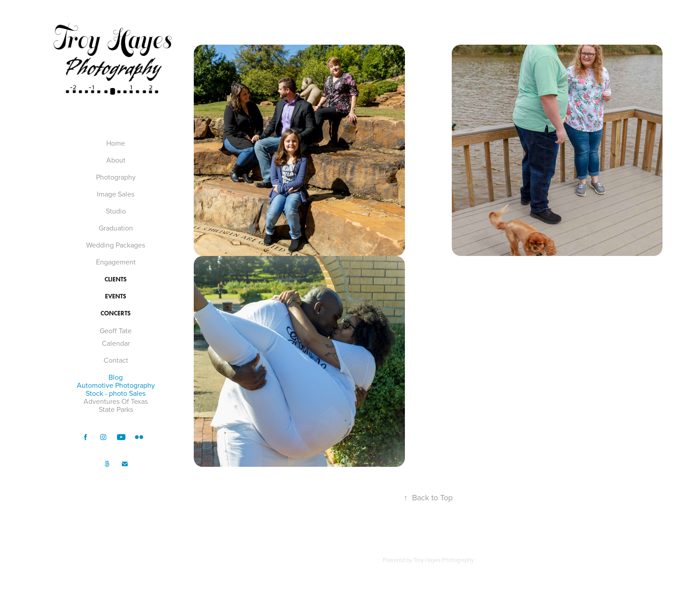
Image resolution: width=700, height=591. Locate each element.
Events (116, 296)
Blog (116, 377)
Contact (116, 360)
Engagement (116, 262)
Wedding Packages (116, 245)
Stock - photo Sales (116, 393)
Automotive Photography (116, 385)
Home (116, 143)
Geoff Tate (116, 331)
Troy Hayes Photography (444, 560)
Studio (116, 211)
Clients (116, 279)
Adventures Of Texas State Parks (116, 405)
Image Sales (116, 194)
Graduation (116, 228)
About (116, 160)
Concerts (116, 313)
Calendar (116, 343)
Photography (116, 177)
